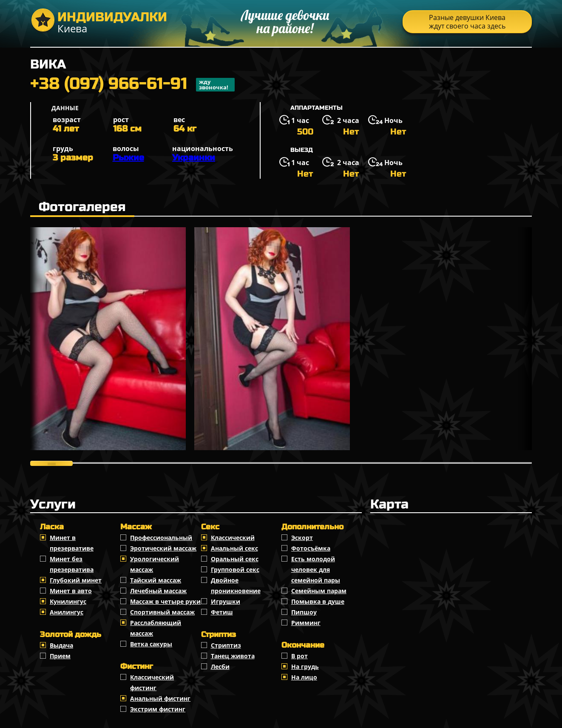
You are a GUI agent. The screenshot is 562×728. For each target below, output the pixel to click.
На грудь (305, 667)
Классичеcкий (233, 538)
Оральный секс (235, 559)
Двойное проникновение (236, 585)
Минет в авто (71, 591)
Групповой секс (235, 570)
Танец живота (233, 656)
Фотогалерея (82, 207)
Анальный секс (234, 548)
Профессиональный (161, 538)
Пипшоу (304, 612)
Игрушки (226, 601)
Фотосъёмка (311, 548)
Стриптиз (226, 645)
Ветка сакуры (151, 644)
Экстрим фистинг (158, 709)
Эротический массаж (163, 548)
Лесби (220, 667)
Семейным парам (319, 591)
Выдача (61, 645)
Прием (60, 656)
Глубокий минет (76, 580)
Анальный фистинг (160, 698)
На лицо (304, 677)
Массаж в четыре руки (165, 601)
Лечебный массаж (158, 591)
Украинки (194, 158)
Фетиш (222, 612)
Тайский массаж (156, 580)
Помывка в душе (318, 601)
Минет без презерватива (72, 564)
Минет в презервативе (72, 543)
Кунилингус (68, 601)
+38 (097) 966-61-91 (132, 85)
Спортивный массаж (162, 612)
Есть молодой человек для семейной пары (316, 570)
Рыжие (128, 158)
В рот (299, 656)
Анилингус (67, 612)
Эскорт (302, 538)
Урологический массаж (155, 564)
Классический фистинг (152, 682)
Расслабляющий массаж (156, 628)
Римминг (306, 623)
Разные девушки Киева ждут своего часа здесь (467, 22)
